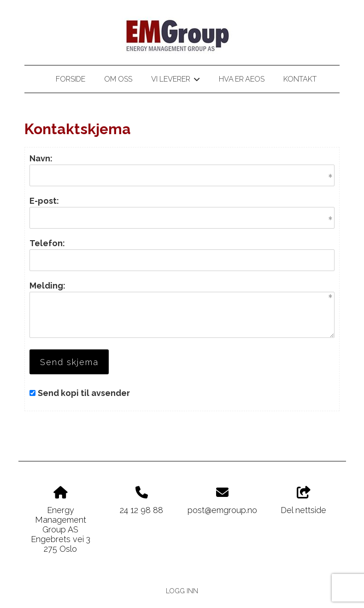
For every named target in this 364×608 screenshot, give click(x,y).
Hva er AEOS (242, 79)
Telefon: (47, 243)
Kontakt (300, 79)
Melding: (47, 286)
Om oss (118, 79)
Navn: (41, 158)
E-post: (44, 201)
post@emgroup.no (222, 510)
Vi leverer (175, 81)
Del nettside (303, 501)
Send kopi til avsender (84, 393)
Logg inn (182, 591)
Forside (70, 79)
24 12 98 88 (141, 510)
